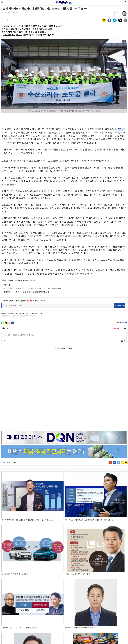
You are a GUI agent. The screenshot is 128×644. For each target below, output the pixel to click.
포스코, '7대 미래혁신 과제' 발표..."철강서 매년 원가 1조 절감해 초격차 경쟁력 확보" (33, 288)
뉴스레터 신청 (120, 306)
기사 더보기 (14, 388)
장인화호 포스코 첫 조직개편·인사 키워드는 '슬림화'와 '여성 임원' (27, 292)
